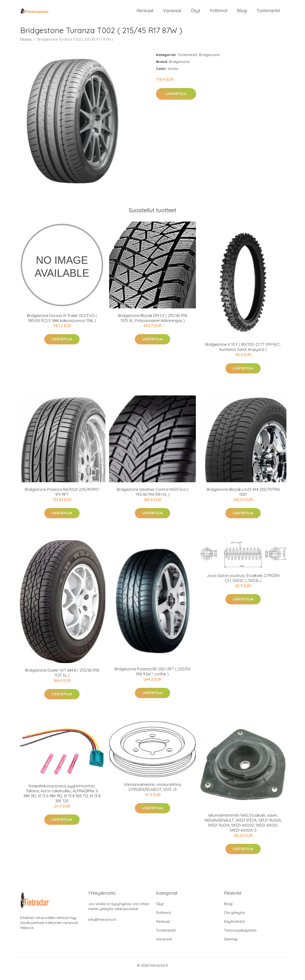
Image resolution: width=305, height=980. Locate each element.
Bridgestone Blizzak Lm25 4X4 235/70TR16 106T (243, 498)
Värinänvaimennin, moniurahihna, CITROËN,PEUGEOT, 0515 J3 (153, 793)
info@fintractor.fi (102, 926)
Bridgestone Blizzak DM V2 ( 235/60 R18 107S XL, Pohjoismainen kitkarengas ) (152, 324)
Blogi (242, 14)
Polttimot (219, 14)
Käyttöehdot (234, 928)
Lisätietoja (176, 100)
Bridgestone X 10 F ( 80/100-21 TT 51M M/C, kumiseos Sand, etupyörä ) (243, 353)
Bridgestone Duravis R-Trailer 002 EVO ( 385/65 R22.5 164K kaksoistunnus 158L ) (62, 324)
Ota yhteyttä (234, 919)
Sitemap (231, 946)
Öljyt (196, 14)
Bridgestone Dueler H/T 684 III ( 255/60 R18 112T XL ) (62, 679)
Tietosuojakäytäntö (240, 937)
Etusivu (26, 46)
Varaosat (172, 14)
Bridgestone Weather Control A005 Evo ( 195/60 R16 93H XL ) (153, 498)
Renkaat (145, 14)
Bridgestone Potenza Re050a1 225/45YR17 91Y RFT (62, 498)
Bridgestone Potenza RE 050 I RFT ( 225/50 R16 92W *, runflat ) (152, 678)
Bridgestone (209, 61)
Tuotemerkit (268, 14)
